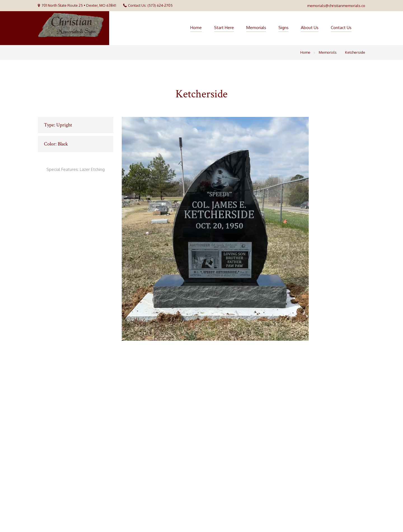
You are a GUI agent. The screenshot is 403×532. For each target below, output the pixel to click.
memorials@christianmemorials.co (336, 6)
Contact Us (341, 28)
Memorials (256, 28)
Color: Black (56, 144)
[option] (243, 229)
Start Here (224, 28)
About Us (310, 28)
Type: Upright (58, 125)
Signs (283, 28)
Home (196, 28)
